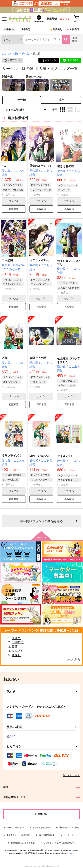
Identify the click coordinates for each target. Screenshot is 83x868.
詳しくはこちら (71, 775)
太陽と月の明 (38, 358)
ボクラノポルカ (39, 260)
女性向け (73, 29)
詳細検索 (74, 39)
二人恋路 (7, 260)
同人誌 (26, 54)
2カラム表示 (70, 110)
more (71, 853)
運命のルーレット (41, 166)
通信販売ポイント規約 (69, 828)
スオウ (16, 638)
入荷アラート (12, 60)
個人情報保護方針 (47, 835)
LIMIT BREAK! (39, 456)
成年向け (26, 29)
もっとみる (73, 659)
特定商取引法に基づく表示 (23, 843)
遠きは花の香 (66, 166)
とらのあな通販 (10, 54)
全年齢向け (10, 29)
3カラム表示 (62, 110)
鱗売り (16, 655)
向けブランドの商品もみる (41, 521)
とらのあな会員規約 (41, 828)
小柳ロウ (18, 642)
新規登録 (52, 19)
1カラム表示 (77, 110)
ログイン (65, 19)
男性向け (56, 29)
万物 (5, 358)
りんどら (18, 651)
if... (4, 166)
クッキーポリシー (72, 835)
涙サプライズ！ (12, 456)
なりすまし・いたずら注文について (59, 843)
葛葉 (15, 647)
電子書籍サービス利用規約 (18, 835)
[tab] (61, 100)
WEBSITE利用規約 (15, 828)
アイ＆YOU (64, 456)
